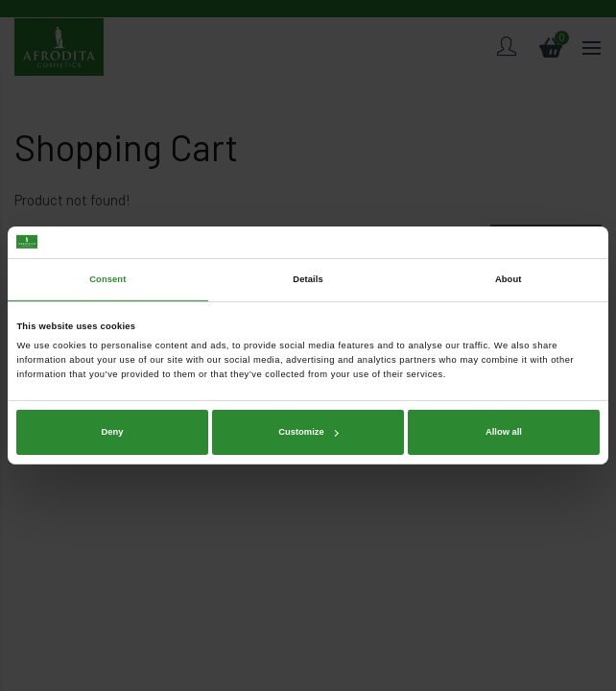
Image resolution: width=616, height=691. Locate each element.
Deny (113, 432)
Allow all (504, 432)
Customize (308, 432)
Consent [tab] (107, 279)
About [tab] (509, 279)
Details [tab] (308, 279)
